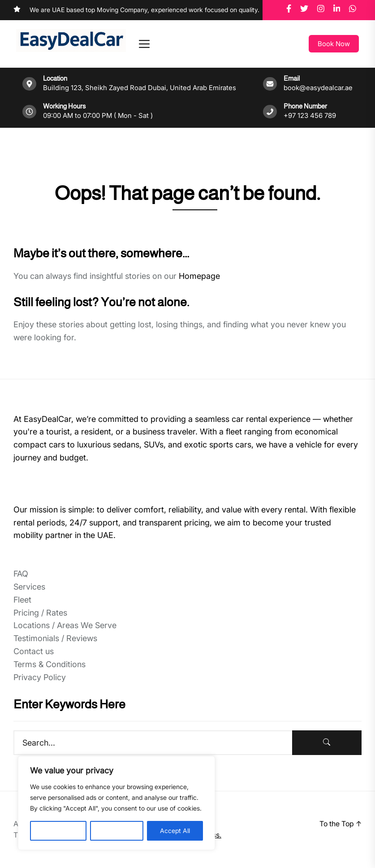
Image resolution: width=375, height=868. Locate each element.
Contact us (34, 651)
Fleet (22, 600)
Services (29, 587)
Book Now (334, 44)
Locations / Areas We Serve (65, 625)
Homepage (199, 276)
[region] (116, 803)
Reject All (117, 831)
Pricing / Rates (40, 613)
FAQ (21, 574)
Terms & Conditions (50, 664)
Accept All (175, 831)
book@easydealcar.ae (318, 88)
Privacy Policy (40, 677)
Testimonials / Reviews (55, 638)
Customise (58, 831)
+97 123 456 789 (310, 115)
